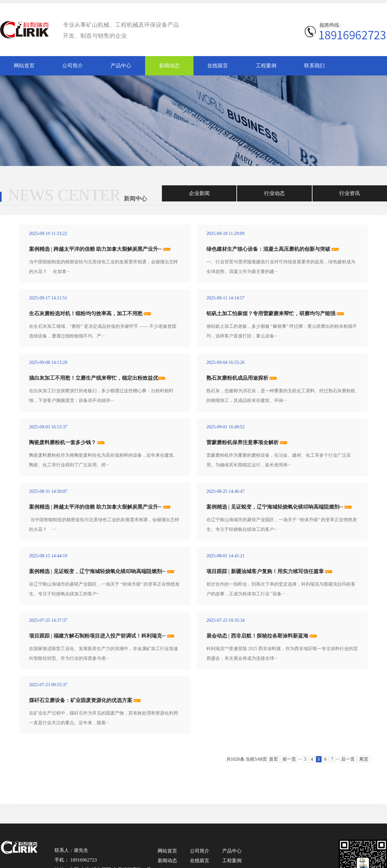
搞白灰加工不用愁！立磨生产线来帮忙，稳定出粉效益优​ (94, 378)
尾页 (364, 759)
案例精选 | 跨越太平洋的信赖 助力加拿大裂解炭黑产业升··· (95, 249)
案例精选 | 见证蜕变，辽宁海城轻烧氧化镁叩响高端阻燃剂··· (275, 507)
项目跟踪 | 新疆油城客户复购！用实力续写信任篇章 (265, 571)
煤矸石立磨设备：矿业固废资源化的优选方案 (81, 700)
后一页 (348, 759)
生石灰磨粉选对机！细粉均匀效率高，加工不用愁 (86, 313)
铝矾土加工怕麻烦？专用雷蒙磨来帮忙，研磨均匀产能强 (271, 313)
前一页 (289, 759)
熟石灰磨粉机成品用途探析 (237, 378)
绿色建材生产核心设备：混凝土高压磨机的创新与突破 (268, 249)
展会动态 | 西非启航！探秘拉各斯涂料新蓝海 (257, 636)
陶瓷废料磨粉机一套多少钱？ (63, 442)
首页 (273, 759)
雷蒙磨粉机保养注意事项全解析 (243, 442)
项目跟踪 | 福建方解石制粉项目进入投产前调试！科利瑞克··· (97, 636)
